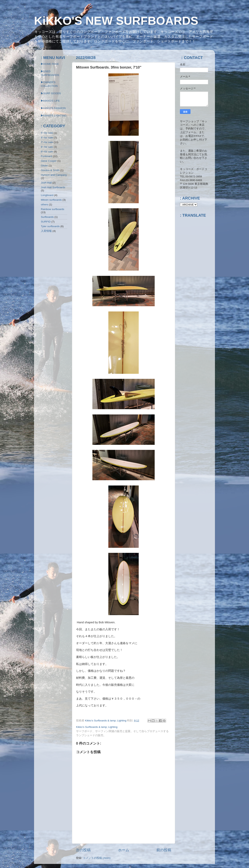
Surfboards (47, 217)
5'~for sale (47, 133)
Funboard (46, 156)
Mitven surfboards (51, 200)
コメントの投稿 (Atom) (97, 858)
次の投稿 (83, 850)
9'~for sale (47, 152)
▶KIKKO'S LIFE (50, 101)
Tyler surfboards (50, 226)
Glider (44, 166)
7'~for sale (47, 142)
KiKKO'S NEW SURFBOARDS (116, 21)
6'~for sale (47, 138)
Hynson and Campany (54, 175)
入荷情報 (46, 231)
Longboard (47, 195)
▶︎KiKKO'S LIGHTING (54, 116)
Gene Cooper (49, 161)
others (45, 204)
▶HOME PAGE (50, 64)
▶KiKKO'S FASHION (53, 108)
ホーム (124, 850)
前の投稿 (164, 850)
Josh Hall (46, 183)
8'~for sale (47, 147)
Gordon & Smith (50, 170)
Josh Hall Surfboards (53, 187)
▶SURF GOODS (51, 93)
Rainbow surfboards (53, 209)
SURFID (46, 222)
